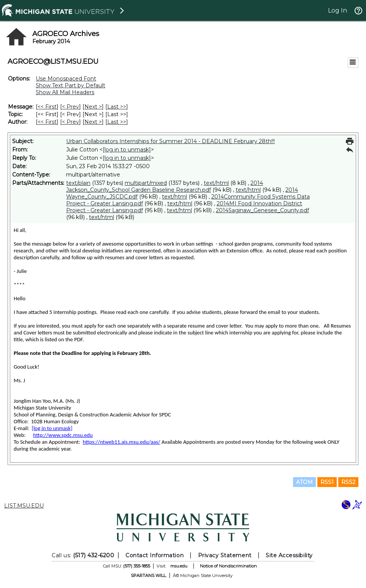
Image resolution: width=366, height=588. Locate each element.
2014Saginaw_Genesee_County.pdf (262, 210)
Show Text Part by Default (71, 85)
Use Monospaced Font (66, 79)
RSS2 (348, 482)
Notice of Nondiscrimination (228, 566)
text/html (216, 183)
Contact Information (154, 555)
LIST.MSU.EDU (24, 506)
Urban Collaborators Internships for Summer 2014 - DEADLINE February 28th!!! (170, 141)
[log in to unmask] (127, 150)
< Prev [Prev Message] (71, 107)
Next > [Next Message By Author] (93, 122)
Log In (337, 10)
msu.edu (179, 566)
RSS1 (327, 482)
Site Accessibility (289, 555)
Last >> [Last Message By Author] (117, 122)
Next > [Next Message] (93, 107)
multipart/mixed (146, 183)
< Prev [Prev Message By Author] (71, 122)
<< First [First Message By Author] (47, 122)
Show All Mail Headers (65, 92)
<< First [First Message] (47, 107)
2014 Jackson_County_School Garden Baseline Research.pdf (165, 186)
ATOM (304, 482)
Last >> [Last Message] (117, 107)
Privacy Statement (225, 555)
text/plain (78, 183)
